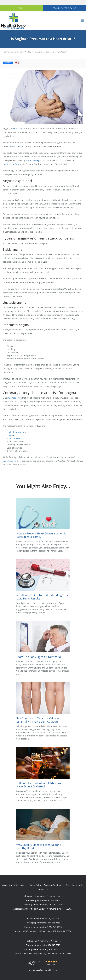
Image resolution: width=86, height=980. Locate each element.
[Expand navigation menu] (82, 21)
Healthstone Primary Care (13, 52)
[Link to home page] (17, 21)
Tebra (55, 970)
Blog (29, 52)
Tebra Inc (21, 885)
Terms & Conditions (53, 885)
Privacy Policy (35, 885)
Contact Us (43, 889)
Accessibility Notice (75, 885)
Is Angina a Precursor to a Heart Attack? (51, 52)
